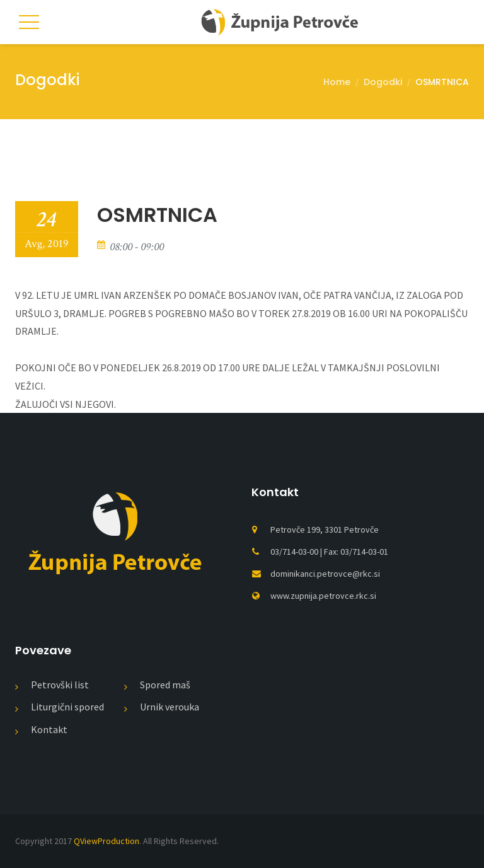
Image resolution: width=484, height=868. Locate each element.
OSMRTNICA (442, 82)
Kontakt (49, 729)
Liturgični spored (67, 707)
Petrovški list (60, 685)
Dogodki (383, 82)
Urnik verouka (170, 707)
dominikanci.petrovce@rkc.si (325, 574)
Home (337, 82)
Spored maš (165, 685)
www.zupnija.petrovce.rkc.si (323, 596)
